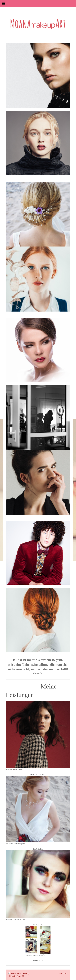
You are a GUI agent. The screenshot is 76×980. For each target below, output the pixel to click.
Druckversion (15, 973)
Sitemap (26, 973)
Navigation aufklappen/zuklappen (38, 3)
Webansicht (63, 973)
